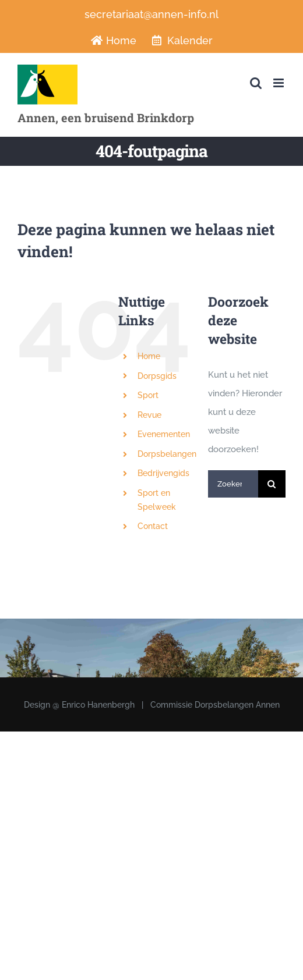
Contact (153, 526)
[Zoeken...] (233, 484)
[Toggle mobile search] (256, 83)
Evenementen (164, 434)
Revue (149, 415)
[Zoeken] (272, 484)
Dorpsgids (157, 376)
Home (149, 356)
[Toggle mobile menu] (279, 83)
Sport (148, 395)
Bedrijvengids (163, 473)
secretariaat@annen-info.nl (151, 14)
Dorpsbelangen (167, 454)
